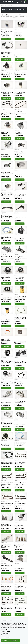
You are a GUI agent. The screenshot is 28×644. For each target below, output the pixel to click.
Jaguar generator (5, 154)
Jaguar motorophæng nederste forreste (19, 278)
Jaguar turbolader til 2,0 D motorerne (20, 526)
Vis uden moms (23, 15)
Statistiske (5, 635)
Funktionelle (5, 633)
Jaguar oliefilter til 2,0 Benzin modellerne (6, 321)
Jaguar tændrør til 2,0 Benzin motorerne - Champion (6, 546)
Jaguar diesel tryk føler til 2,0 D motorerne (7, 93)
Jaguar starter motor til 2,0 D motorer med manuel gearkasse (7, 423)
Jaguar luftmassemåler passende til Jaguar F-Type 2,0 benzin (7, 258)
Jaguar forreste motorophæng (5, 133)
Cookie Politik (22, 627)
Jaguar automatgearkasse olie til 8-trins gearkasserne (7, 33)
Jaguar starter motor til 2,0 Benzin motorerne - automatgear (20, 403)
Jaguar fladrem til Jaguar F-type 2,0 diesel (7, 114)
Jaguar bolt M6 (18, 55)
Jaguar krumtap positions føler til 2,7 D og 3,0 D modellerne (20, 196)
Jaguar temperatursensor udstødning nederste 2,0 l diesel (7, 463)
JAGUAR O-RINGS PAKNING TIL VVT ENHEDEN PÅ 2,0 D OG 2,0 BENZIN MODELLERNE (20, 319)
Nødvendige (5, 630)
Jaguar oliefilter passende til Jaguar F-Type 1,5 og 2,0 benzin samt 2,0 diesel (20, 298)
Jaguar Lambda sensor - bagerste (7, 238)
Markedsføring (6, 631)
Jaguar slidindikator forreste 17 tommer (19, 383)
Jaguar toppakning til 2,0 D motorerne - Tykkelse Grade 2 (7, 484)
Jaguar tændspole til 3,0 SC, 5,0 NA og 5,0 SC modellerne (7, 567)
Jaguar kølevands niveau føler (20, 218)
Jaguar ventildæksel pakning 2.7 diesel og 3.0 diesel (20, 588)
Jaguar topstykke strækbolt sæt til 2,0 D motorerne (6, 526)
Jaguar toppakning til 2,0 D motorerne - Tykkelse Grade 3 (20, 484)
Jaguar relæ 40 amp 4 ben (20, 342)
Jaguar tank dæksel (6, 444)
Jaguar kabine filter (19, 175)
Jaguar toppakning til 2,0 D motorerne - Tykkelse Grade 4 (7, 505)
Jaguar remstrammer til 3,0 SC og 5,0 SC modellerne (7, 383)
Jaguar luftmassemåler (20, 238)
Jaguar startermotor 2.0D (20, 425)
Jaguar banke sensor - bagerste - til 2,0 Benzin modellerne (7, 53)
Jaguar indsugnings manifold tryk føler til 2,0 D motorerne (20, 153)
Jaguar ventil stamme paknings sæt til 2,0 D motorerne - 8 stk (6, 588)
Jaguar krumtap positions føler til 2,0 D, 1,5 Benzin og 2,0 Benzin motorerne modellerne (7, 195)
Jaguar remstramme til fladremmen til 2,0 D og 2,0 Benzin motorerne (20, 363)
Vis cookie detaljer (5, 637)
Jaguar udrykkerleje (19, 568)
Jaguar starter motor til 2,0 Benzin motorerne (7, 403)
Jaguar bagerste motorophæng (18, 33)
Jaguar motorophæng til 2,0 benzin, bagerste (7, 299)
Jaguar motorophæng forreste (6, 278)
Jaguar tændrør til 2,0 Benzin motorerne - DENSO (19, 546)
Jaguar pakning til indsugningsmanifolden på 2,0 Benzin (7, 341)
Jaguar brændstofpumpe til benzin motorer (7, 74)
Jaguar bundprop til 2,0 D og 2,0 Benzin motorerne (20, 74)
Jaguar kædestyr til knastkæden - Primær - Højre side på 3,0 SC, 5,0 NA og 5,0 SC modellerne (7, 217)
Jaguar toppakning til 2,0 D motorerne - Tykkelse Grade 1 (20, 463)
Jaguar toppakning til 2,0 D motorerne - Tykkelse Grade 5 (20, 505)
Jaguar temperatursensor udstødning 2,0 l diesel (20, 443)
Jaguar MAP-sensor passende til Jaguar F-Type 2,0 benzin (21, 258)
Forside (4, 17)
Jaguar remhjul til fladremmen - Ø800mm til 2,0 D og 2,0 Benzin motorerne (7, 362)
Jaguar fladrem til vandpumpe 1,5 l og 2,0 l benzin (20, 113)
